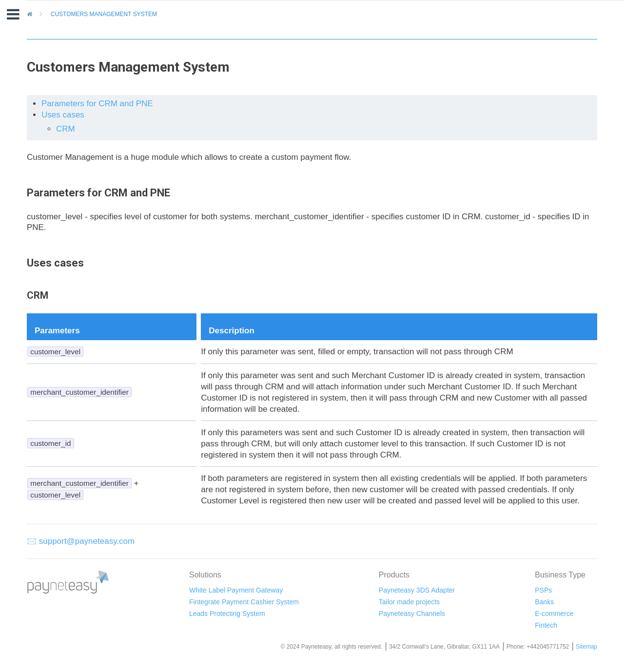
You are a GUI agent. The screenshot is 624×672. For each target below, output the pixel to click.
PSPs (543, 590)
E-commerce (554, 614)
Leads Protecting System (227, 614)
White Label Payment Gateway (236, 590)
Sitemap (586, 647)
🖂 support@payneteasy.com (81, 541)
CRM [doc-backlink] (38, 295)
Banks (544, 602)
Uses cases (63, 115)
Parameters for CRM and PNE (97, 104)
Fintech (546, 625)
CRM (66, 129)
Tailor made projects (409, 602)
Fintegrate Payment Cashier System (244, 602)
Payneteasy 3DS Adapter (417, 590)
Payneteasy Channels (412, 614)
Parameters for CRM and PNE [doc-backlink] (98, 193)
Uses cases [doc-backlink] (55, 263)
